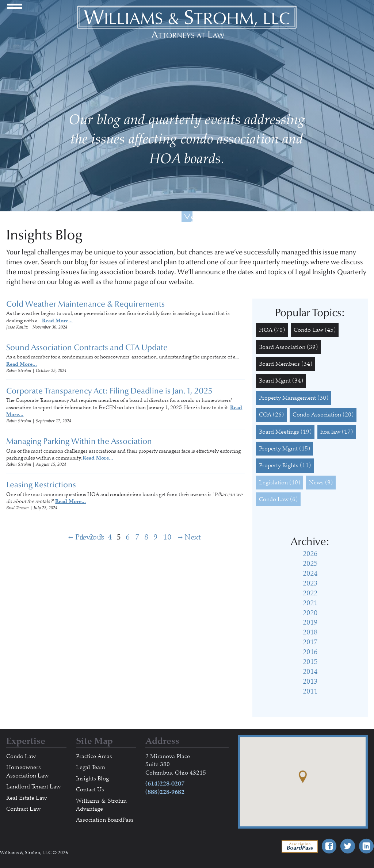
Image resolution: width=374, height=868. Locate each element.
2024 (310, 573)
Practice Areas (94, 756)
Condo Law (315, 330)
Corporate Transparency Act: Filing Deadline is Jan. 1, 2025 (109, 391)
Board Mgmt (281, 381)
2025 (310, 564)
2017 (310, 642)
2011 (310, 691)
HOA (272, 330)
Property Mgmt (285, 449)
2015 (310, 662)
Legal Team (91, 767)
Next (180, 537)
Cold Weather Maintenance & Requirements (85, 304)
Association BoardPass (105, 820)
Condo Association (323, 415)
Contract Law (23, 809)
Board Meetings (285, 432)
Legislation (280, 483)
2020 (310, 613)
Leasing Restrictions (41, 485)
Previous (71, 537)
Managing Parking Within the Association (79, 441)
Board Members (286, 364)
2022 (310, 593)
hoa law (337, 432)
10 (167, 537)
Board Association (288, 347)
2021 (310, 603)
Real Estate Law (26, 798)
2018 (310, 632)
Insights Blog (92, 779)
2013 (310, 681)
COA (271, 415)
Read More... (57, 321)
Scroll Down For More (192, 218)
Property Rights (285, 465)
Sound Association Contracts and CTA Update (87, 347)
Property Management (294, 398)
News (321, 483)
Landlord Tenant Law (33, 787)
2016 (310, 652)
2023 (310, 583)
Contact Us (90, 790)
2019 (310, 622)
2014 (310, 672)
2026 (310, 554)
